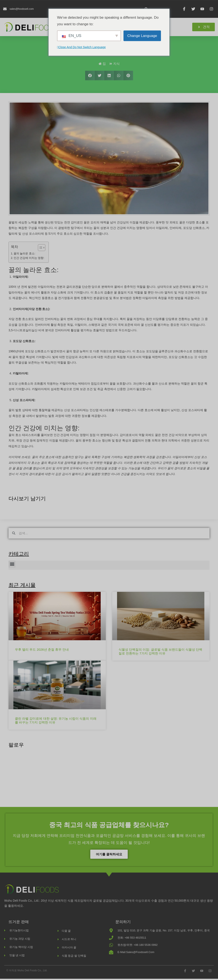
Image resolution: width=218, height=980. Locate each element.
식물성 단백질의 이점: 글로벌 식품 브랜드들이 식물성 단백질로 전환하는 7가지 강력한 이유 (160, 653)
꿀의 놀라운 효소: (24, 255)
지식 (116, 65)
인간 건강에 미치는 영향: (29, 259)
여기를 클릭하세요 (109, 855)
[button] (90, 77)
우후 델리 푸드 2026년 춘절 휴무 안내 (42, 651)
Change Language (142, 36)
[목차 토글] (39, 249)
